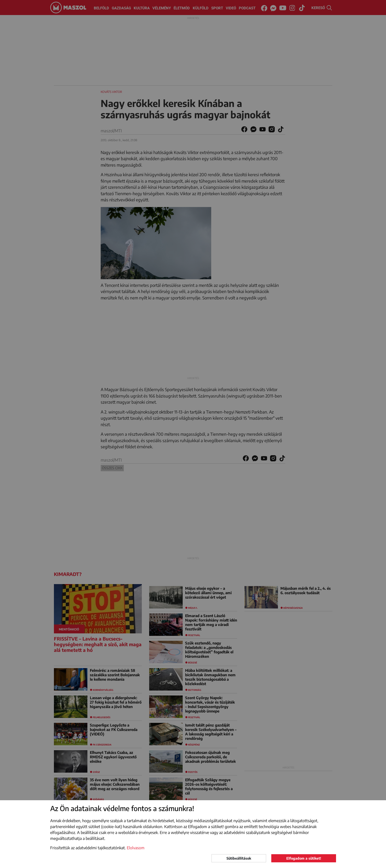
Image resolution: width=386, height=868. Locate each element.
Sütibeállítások (239, 858)
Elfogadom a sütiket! (304, 858)
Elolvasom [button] (136, 848)
